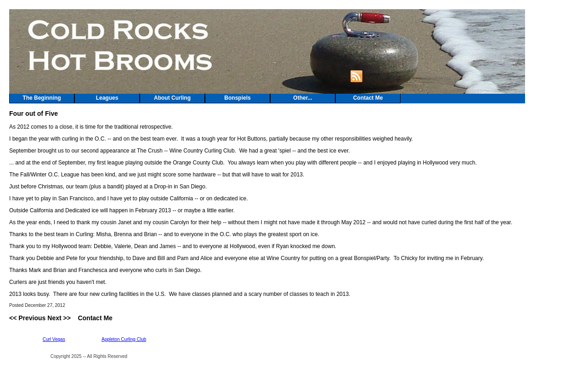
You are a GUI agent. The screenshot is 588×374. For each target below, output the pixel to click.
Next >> (59, 318)
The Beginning (42, 98)
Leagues (107, 98)
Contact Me (368, 98)
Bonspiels (237, 98)
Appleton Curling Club (124, 339)
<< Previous (27, 318)
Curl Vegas (54, 339)
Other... (302, 98)
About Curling (172, 98)
